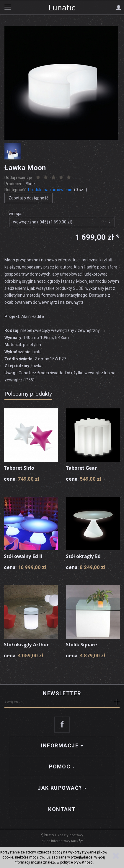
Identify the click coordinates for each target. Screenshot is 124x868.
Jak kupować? (62, 788)
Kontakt (62, 809)
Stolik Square (81, 645)
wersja (15, 214)
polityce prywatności (77, 862)
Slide (30, 184)
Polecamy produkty (28, 394)
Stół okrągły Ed (83, 556)
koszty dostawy (70, 835)
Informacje (62, 745)
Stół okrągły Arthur (26, 645)
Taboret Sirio (19, 468)
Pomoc (62, 767)
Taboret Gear (81, 468)
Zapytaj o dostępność (28, 198)
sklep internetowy (62, 841)
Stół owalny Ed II (23, 556)
